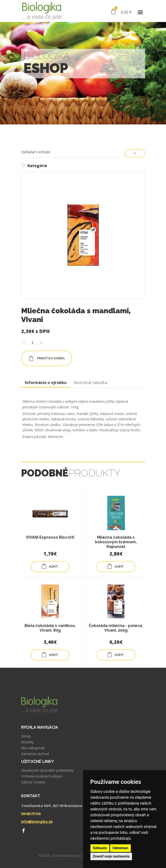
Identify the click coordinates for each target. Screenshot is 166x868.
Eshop (26, 736)
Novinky (27, 742)
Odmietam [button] (120, 848)
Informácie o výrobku (46, 383)
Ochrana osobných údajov (42, 776)
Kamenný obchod (35, 754)
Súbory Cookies (33, 782)
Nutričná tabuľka (91, 383)
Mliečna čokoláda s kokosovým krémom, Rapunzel (116, 542)
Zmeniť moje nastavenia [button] (111, 856)
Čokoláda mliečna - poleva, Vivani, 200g (116, 628)
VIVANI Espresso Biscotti (50, 537)
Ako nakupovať (33, 748)
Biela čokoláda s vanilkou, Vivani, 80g (50, 628)
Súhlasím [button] (100, 848)
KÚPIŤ (50, 566)
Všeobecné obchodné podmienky (47, 770)
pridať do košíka (47, 358)
